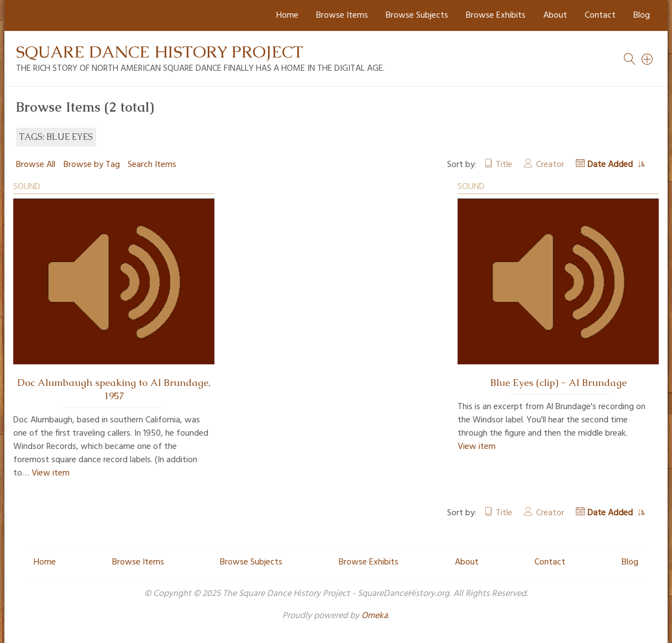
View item (51, 473)
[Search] (648, 59)
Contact (600, 15)
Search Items (152, 165)
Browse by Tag (92, 165)
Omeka (375, 616)
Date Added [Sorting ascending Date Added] (611, 165)
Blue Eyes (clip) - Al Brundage (558, 383)
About (555, 15)
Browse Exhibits (496, 15)
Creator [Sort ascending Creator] (550, 165)
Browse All (36, 165)
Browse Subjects (417, 15)
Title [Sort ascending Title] (504, 165)
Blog (642, 15)
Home (287, 15)
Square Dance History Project (160, 52)
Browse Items (342, 15)
